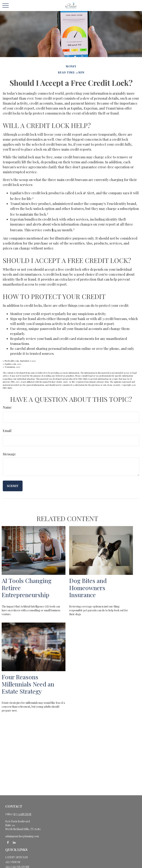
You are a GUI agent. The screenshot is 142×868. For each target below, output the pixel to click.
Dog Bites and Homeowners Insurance (88, 588)
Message (9, 454)
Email (7, 431)
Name (7, 407)
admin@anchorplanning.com (22, 836)
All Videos (13, 862)
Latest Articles (17, 857)
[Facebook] (8, 842)
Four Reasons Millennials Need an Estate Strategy (28, 684)
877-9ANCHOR (22, 814)
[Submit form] (13, 486)
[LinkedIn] (14, 842)
